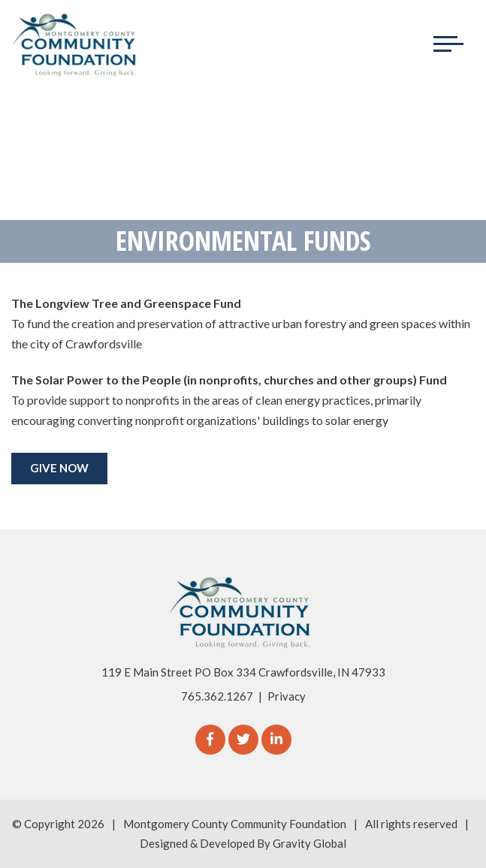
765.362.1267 (217, 696)
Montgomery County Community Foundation (235, 824)
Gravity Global (309, 843)
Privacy (287, 696)
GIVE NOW (59, 468)
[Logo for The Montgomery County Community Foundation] (75, 44)
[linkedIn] (276, 740)
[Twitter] (243, 740)
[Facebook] (210, 740)
